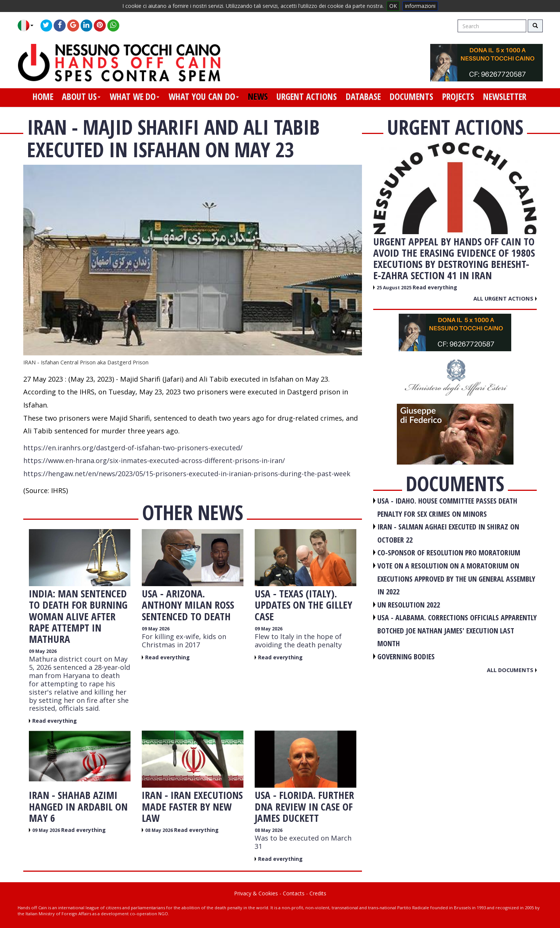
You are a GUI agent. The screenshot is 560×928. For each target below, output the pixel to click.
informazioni (420, 6)
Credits (318, 893)
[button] (28, 26)
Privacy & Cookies (256, 893)
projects (458, 96)
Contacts (294, 893)
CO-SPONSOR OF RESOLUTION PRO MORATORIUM (449, 553)
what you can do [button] (204, 96)
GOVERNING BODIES (406, 657)
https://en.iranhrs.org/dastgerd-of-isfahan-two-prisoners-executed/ (133, 448)
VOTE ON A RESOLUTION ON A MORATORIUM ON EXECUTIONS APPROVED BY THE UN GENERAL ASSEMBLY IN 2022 (456, 579)
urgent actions (307, 96)
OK (393, 6)
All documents (512, 670)
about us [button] (81, 96)
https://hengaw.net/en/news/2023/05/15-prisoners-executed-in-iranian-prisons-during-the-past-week (187, 474)
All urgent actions (505, 298)
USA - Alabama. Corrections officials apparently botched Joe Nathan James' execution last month (457, 630)
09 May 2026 (43, 651)
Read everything (55, 721)
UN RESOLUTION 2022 (409, 605)
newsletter (505, 96)
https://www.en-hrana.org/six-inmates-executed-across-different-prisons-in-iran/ (154, 460)
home (43, 96)
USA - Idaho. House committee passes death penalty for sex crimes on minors (447, 507)
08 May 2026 (160, 830)
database (363, 96)
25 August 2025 (395, 288)
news (258, 96)
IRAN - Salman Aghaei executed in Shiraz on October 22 (448, 533)
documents (411, 96)
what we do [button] (134, 96)
